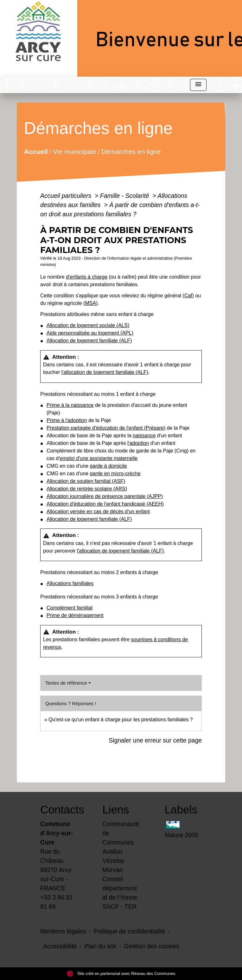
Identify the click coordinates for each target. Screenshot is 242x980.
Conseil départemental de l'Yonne (120, 888)
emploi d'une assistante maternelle (99, 458)
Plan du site (100, 946)
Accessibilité (60, 946)
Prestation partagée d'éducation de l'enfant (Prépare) (106, 428)
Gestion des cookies (152, 946)
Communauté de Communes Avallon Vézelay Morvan (121, 847)
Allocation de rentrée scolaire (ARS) (87, 489)
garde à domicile (108, 466)
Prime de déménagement (75, 615)
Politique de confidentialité (129, 931)
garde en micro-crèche (115, 474)
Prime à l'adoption (67, 420)
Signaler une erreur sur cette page (155, 740)
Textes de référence (66, 683)
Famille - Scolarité (125, 196)
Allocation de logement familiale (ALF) (89, 341)
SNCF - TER (119, 907)
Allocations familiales (70, 583)
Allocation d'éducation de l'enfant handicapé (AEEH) (105, 504)
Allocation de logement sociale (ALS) (88, 325)
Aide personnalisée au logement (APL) (90, 333)
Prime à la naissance (70, 405)
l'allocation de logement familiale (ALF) (105, 372)
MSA (90, 303)
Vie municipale (75, 151)
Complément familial (70, 608)
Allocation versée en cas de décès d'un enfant (98, 512)
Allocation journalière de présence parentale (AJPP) (105, 496)
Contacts (59, 809)
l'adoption (138, 443)
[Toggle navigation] (198, 85)
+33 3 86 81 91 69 (57, 902)
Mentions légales (63, 931)
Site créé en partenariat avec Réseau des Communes (121, 974)
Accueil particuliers (67, 196)
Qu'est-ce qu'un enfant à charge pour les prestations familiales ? (121, 720)
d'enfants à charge (87, 277)
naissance (144, 436)
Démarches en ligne (131, 151)
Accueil (36, 151)
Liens (116, 809)
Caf (188, 296)
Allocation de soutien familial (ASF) (86, 481)
